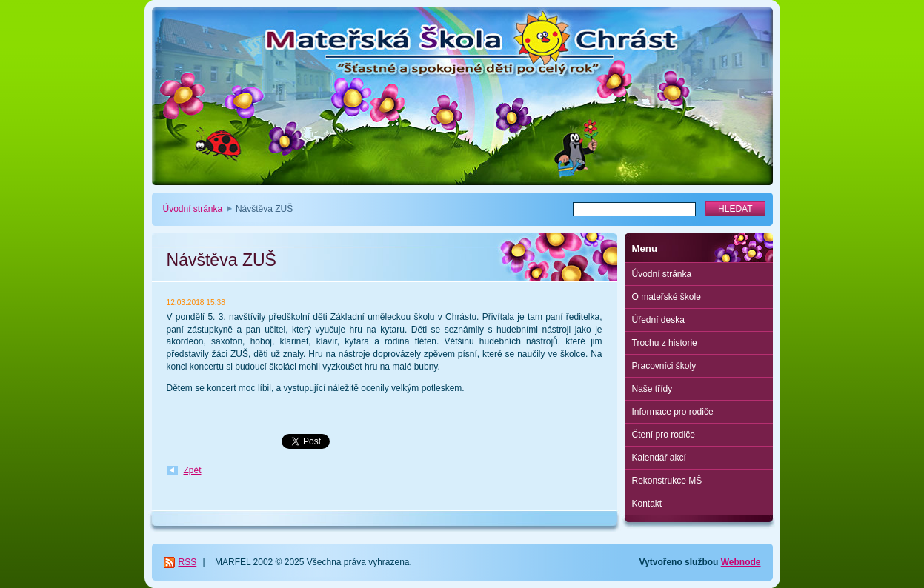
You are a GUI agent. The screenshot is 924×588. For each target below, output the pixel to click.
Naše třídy (652, 389)
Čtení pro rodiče (664, 435)
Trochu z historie (665, 343)
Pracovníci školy (664, 366)
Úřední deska (658, 320)
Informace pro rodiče (673, 412)
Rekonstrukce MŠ (667, 481)
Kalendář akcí (659, 458)
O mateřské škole (667, 297)
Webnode (741, 562)
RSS (188, 562)
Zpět (193, 470)
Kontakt (647, 504)
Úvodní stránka (193, 209)
